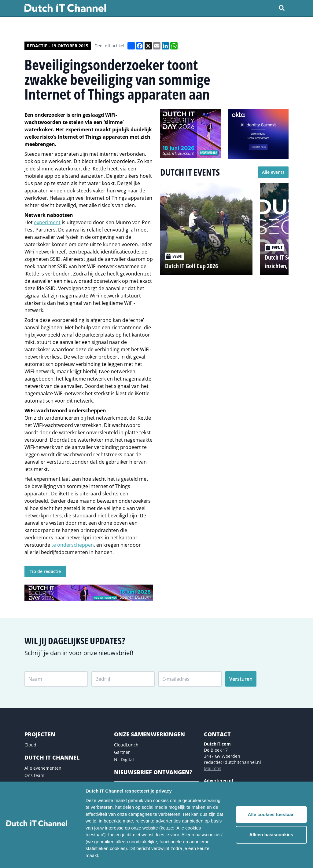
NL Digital (124, 759)
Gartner (122, 752)
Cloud (30, 745)
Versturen (241, 679)
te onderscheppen (73, 545)
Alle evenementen (43, 768)
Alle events (273, 172)
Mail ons (213, 768)
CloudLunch (126, 745)
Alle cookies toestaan (271, 814)
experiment (47, 222)
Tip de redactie (45, 571)
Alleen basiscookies (271, 835)
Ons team (34, 775)
